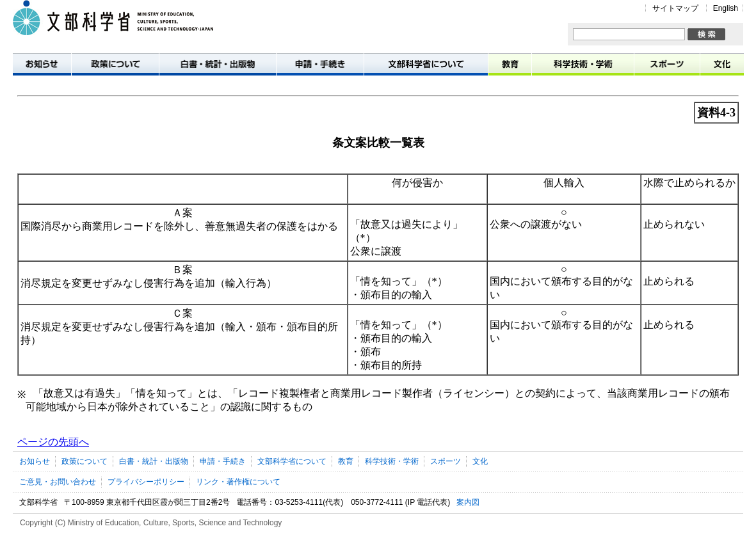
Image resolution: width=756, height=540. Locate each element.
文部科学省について (426, 64)
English (726, 8)
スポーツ (667, 64)
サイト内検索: (573, 28)
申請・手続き (320, 64)
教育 (510, 64)
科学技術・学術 (583, 64)
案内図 (468, 502)
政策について (116, 64)
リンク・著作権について (238, 482)
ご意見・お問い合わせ (58, 482)
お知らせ (42, 64)
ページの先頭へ (53, 442)
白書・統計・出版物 (218, 64)
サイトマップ (675, 8)
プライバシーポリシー (146, 482)
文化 (722, 64)
